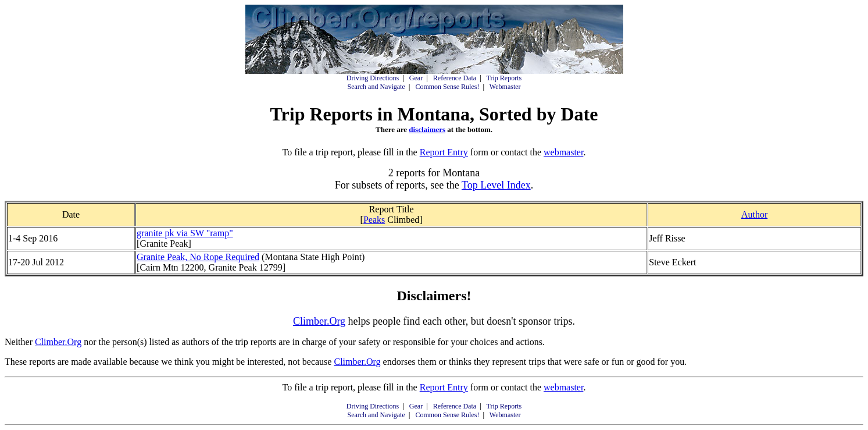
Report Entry (444, 152)
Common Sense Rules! (447, 87)
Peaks (374, 220)
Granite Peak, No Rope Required (198, 257)
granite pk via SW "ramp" (185, 233)
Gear (416, 78)
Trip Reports (504, 78)
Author (754, 214)
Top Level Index (496, 185)
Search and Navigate (376, 87)
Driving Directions (373, 78)
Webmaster (505, 87)
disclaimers (427, 129)
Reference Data (455, 78)
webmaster (563, 152)
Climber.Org (319, 321)
